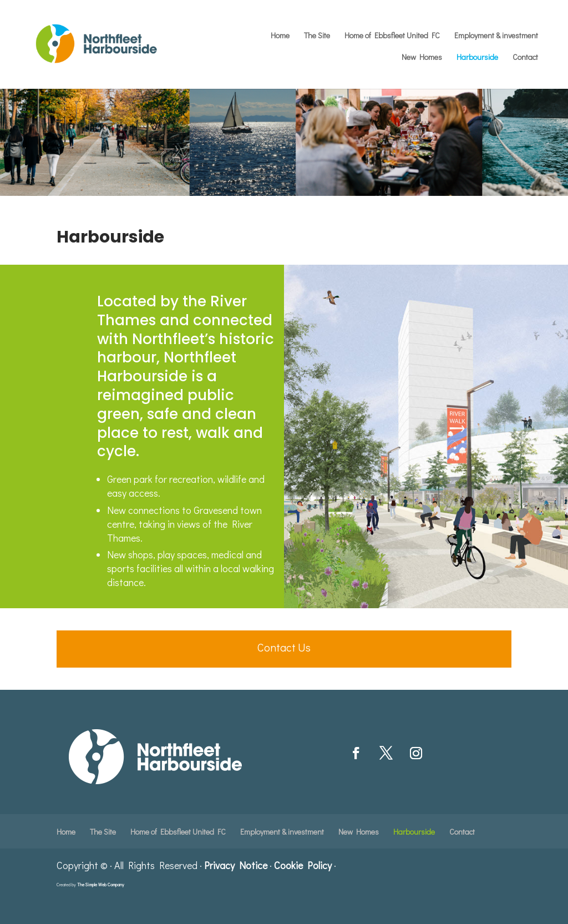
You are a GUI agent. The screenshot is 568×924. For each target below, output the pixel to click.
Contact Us (284, 647)
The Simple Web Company (101, 885)
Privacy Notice (236, 865)
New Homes (422, 58)
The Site (317, 36)
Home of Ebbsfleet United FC (392, 36)
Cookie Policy (303, 865)
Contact (525, 58)
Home (280, 36)
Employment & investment (496, 36)
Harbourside (477, 58)
